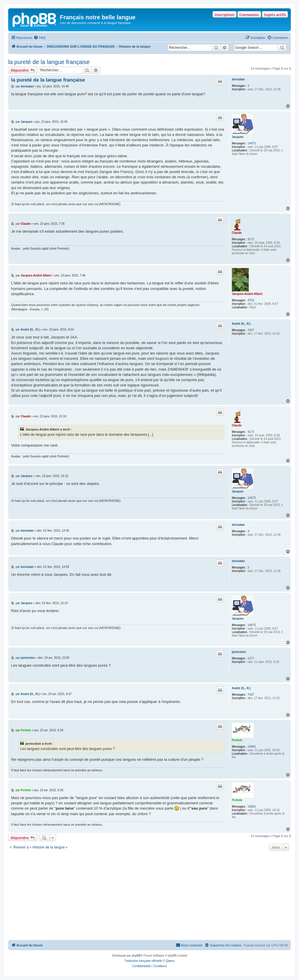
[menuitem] (39, 38)
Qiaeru (170, 961)
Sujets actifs (275, 15)
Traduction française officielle (143, 961)
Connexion (249, 15)
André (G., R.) (241, 324)
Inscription (224, 15)
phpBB (136, 956)
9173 (251, 239)
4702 (251, 300)
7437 (251, 330)
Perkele (237, 740)
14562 (252, 747)
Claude (237, 233)
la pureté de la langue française (49, 62)
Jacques (238, 137)
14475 (252, 143)
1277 (251, 658)
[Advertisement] (149, 896)
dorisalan (238, 79)
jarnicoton (239, 652)
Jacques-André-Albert (247, 294)
